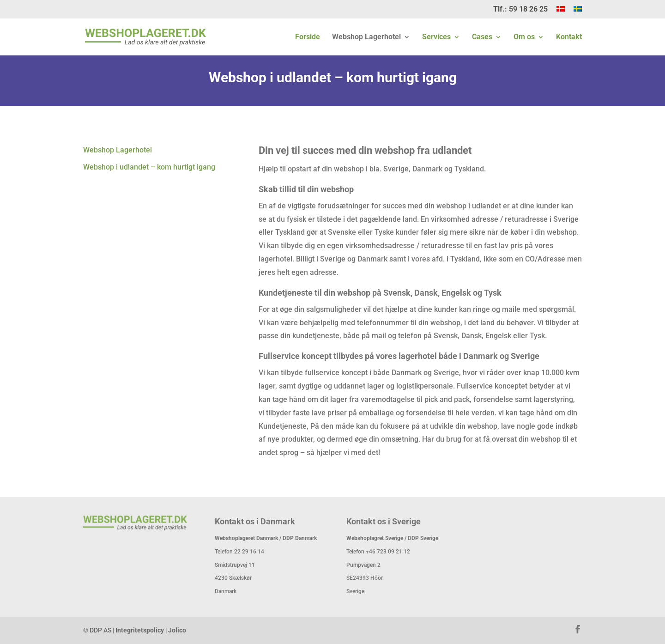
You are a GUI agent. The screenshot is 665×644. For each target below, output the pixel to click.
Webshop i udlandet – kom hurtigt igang (149, 167)
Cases (482, 37)
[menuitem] (561, 12)
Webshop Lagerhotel (366, 37)
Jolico (177, 630)
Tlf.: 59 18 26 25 (520, 9)
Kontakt (569, 37)
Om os (524, 37)
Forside (308, 37)
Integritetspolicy (140, 630)
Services (436, 37)
